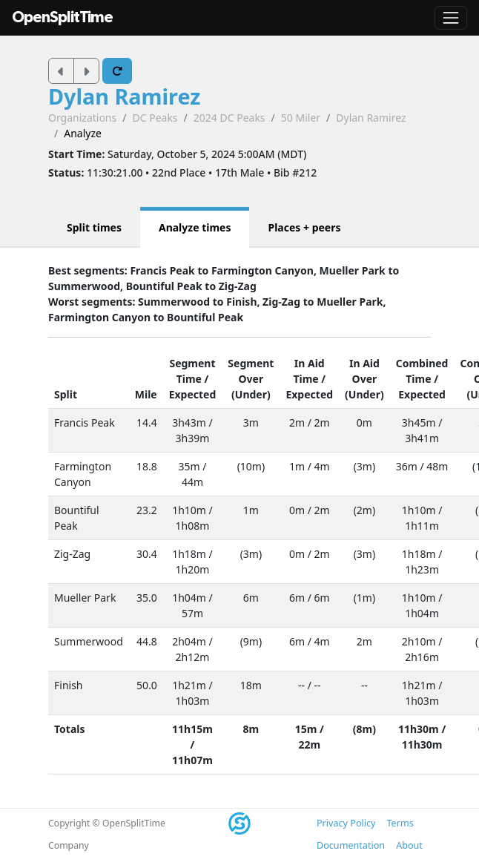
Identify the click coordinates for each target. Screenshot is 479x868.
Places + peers (304, 227)
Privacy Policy (346, 823)
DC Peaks (155, 118)
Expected (193, 394)
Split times (94, 227)
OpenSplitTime (62, 17)
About (409, 845)
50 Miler (301, 118)
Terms (400, 823)
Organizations (82, 118)
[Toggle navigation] (451, 18)
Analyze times (195, 227)
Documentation (351, 845)
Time (189, 379)
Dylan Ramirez (124, 96)
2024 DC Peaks (229, 118)
